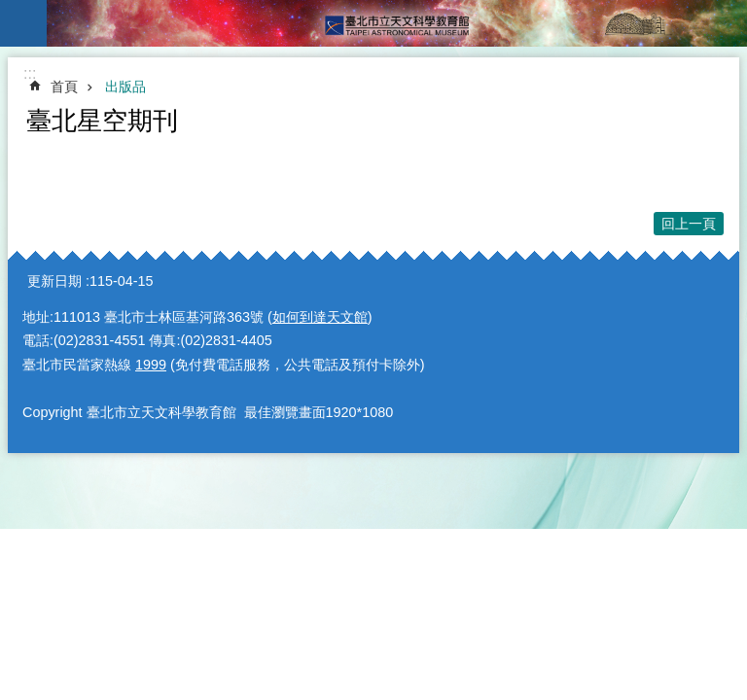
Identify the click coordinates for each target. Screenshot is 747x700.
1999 (151, 365)
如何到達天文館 (320, 317)
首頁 (64, 87)
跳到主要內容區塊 (10, 10)
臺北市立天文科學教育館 (397, 23)
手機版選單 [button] (23, 23)
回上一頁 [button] (689, 224)
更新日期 (54, 281)
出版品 (125, 87)
